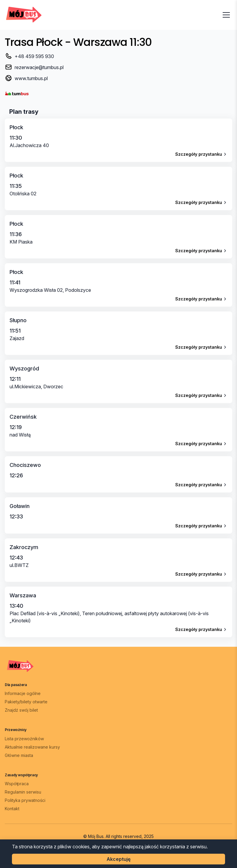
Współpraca (17, 784)
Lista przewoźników (24, 739)
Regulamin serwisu (23, 792)
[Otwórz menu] (226, 15)
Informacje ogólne (23, 693)
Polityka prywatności (25, 800)
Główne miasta (19, 755)
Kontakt (12, 809)
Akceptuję (119, 859)
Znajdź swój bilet (21, 710)
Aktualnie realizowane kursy (32, 747)
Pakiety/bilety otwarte (26, 702)
